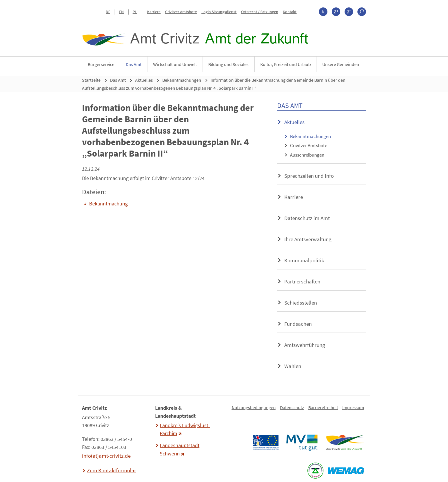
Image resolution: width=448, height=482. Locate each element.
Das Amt (134, 64)
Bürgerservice (101, 64)
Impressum (353, 407)
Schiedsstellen (301, 303)
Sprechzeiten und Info (309, 176)
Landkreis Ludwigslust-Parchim (185, 429)
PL (135, 12)
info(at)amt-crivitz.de (106, 456)
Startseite (91, 80)
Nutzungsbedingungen (254, 407)
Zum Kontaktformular (112, 470)
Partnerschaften (302, 281)
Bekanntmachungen (182, 80)
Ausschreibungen (307, 155)
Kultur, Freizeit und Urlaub (286, 64)
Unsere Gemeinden (341, 64)
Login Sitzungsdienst (219, 12)
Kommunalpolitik (304, 260)
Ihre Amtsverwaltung (308, 239)
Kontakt (290, 12)
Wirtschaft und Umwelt (175, 64)
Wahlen (293, 366)
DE (108, 12)
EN (121, 12)
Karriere (154, 12)
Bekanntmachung (108, 204)
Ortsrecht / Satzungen (260, 12)
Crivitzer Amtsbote (181, 12)
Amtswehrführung (305, 345)
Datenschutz (292, 407)
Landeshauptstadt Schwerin (180, 449)
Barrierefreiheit (323, 407)
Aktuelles (144, 80)
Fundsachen (298, 324)
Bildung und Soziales (228, 64)
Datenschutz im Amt (307, 218)
